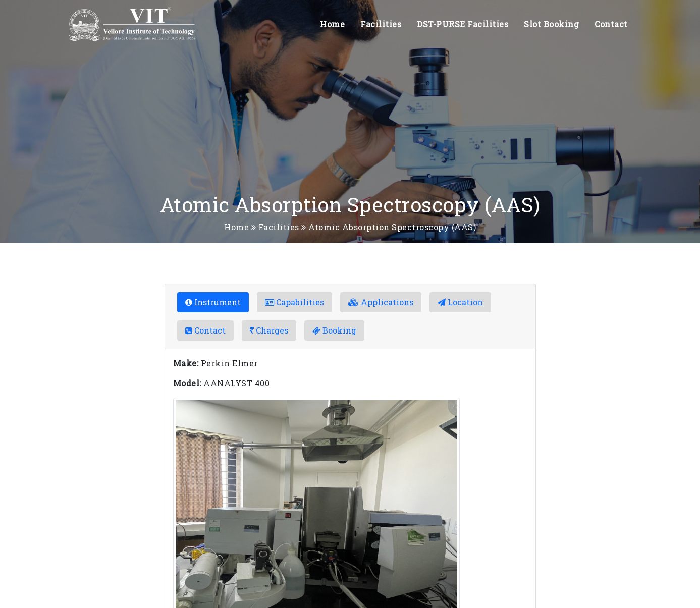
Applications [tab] (381, 302)
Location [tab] (460, 302)
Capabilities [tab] (294, 302)
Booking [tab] (334, 330)
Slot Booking (551, 24)
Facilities (381, 24)
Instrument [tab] (213, 302)
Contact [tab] (205, 330)
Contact (611, 24)
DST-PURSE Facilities (463, 24)
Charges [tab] (269, 330)
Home (332, 24)
